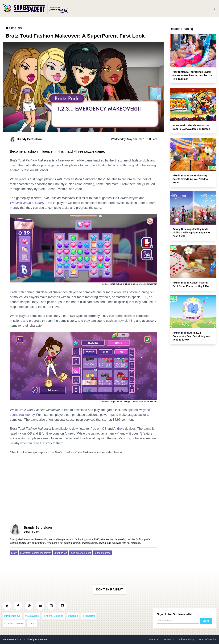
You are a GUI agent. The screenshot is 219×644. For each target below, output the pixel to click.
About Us (154, 639)
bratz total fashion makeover (36, 553)
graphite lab (61, 553)
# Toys (32, 623)
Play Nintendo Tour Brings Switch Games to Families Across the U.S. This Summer (193, 75)
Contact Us (169, 639)
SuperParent (10, 639)
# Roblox (73, 616)
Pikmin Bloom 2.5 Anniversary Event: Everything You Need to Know (190, 179)
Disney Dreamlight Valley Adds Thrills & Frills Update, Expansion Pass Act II (192, 233)
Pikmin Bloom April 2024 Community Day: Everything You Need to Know (191, 336)
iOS (104, 429)
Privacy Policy (186, 639)
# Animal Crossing (53, 616)
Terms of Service (207, 639)
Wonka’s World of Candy (27, 203)
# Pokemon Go (12, 616)
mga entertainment (81, 553)
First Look (16, 28)
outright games (103, 553)
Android (119, 429)
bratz (14, 553)
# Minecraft (89, 616)
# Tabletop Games (14, 623)
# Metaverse (32, 616)
